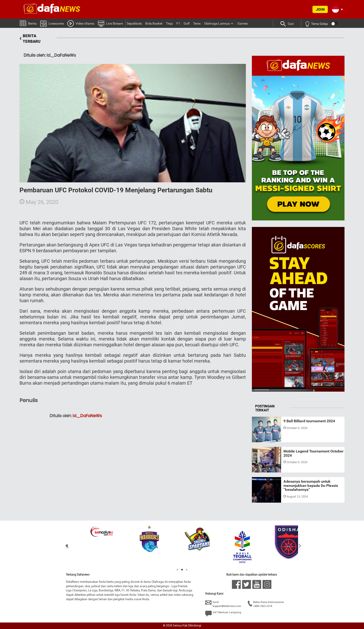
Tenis (197, 23)
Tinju (169, 23)
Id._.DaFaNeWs (87, 416)
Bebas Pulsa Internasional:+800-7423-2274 (266, 604)
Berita (28, 23)
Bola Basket (154, 23)
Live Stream (110, 23)
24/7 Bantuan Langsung (223, 614)
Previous (64, 546)
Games (243, 23)
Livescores (52, 23)
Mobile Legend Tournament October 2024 (314, 453)
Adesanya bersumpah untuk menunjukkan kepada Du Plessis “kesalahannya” (311, 485)
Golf (187, 23)
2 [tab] (182, 570)
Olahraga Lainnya (217, 23)
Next (300, 546)
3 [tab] (187, 570)
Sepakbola (134, 23)
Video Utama (81, 23)
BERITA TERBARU (30, 39)
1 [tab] (177, 570)
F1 (178, 23)
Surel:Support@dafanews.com (223, 604)
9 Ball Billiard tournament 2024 (309, 421)
